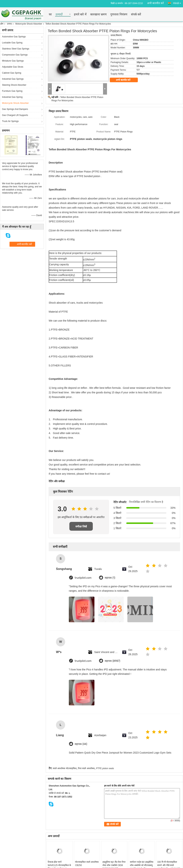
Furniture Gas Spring (12, 91)
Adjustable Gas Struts (13, 67)
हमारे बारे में (80, 15)
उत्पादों (59, 15)
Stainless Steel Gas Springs (16, 49)
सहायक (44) (81, 744)
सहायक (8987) (112, 661)
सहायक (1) (110, 578)
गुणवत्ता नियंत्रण (119, 15)
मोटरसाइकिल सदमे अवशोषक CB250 (87, 864)
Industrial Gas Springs (13, 79)
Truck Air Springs (10, 121)
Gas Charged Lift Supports (15, 115)
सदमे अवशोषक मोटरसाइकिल (65, 768)
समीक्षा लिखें (81, 526)
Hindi (178, 2)
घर (50, 15)
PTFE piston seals (105, 768)
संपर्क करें (136, 15)
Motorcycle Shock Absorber (29, 24)
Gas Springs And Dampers (15, 109)
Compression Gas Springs (15, 55)
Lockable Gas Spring (12, 43)
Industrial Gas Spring (12, 97)
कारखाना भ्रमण (98, 15)
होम (2, 24)
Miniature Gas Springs (13, 61)
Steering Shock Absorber (14, 85)
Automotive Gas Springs (14, 37)
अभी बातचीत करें (155, 3)
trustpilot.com (83, 578)
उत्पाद (9, 24)
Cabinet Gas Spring (12, 73)
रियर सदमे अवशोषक (86, 768)
